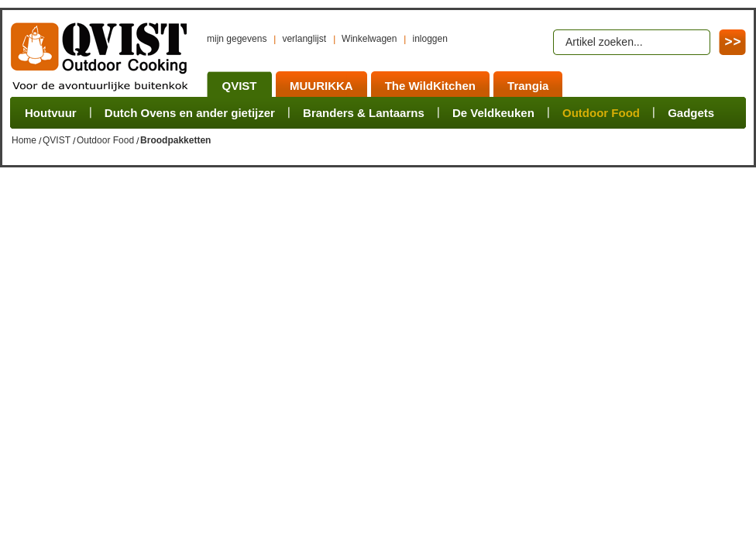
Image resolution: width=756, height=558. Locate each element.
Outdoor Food (105, 140)
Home (24, 140)
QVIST (57, 140)
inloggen (430, 39)
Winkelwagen (369, 39)
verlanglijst (304, 39)
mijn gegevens (237, 39)
